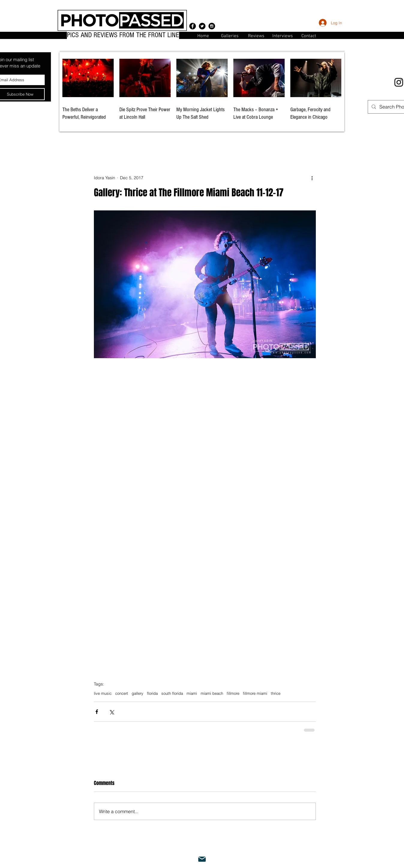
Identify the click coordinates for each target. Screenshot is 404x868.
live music (103, 693)
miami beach (212, 693)
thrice (276, 693)
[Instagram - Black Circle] (212, 26)
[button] (309, 36)
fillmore (233, 693)
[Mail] (202, 859)
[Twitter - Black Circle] (202, 26)
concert (122, 693)
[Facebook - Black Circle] (193, 26)
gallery (138, 693)
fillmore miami (255, 693)
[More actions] (312, 178)
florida (152, 693)
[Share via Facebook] (97, 712)
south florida (172, 693)
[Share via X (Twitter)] (111, 712)
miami (192, 693)
